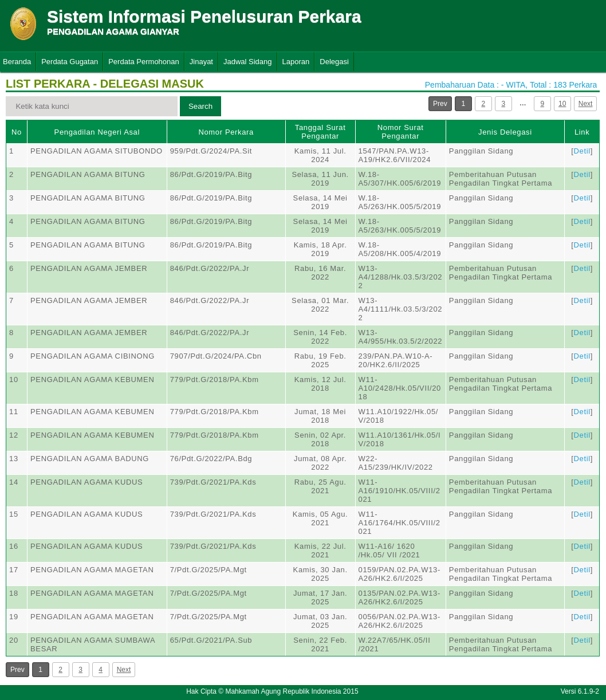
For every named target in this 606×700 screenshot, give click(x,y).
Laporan (296, 62)
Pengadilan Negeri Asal (97, 132)
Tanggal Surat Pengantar (320, 132)
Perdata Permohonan (144, 62)
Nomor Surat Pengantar (401, 132)
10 (562, 104)
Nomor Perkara (226, 132)
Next (586, 104)
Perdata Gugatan (70, 62)
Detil (582, 151)
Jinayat (201, 62)
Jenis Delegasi (505, 132)
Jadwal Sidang (248, 62)
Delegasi (334, 62)
